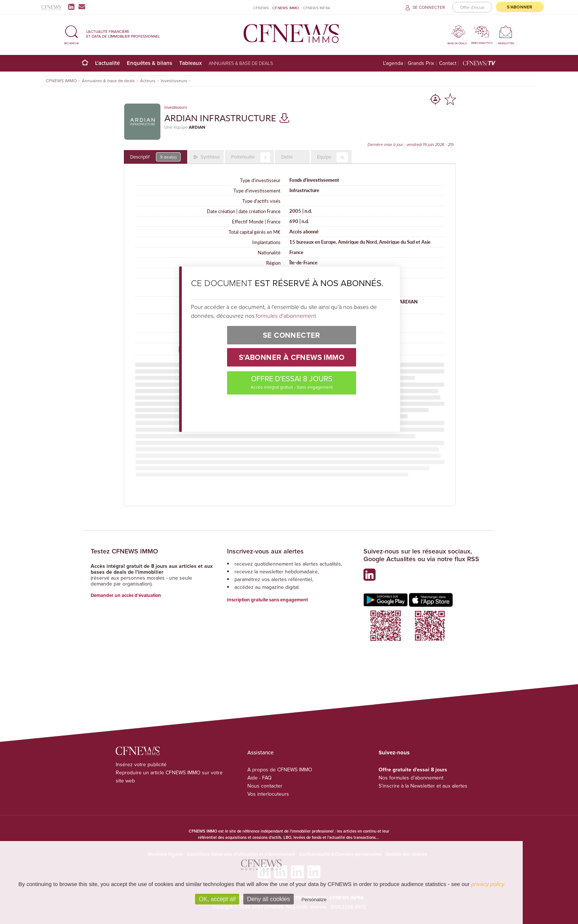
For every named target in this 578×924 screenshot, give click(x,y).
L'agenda (393, 63)
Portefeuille (251, 157)
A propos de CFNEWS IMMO (280, 770)
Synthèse (210, 157)
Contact (448, 63)
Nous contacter (265, 786)
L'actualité (107, 63)
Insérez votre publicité (141, 764)
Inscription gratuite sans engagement (267, 600)
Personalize (314, 899)
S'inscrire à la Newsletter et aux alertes (423, 786)
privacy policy (488, 884)
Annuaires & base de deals (241, 63)
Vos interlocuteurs (268, 794)
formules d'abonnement (286, 316)
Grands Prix (421, 63)
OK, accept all (217, 899)
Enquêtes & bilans (149, 63)
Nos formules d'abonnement (411, 778)
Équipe (332, 157)
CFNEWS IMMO (286, 8)
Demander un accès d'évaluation (126, 595)
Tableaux (190, 63)
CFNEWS (261, 8)
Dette (287, 157)
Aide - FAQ (260, 778)
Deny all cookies (269, 899)
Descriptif (155, 157)
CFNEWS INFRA (317, 8)
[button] (72, 34)
